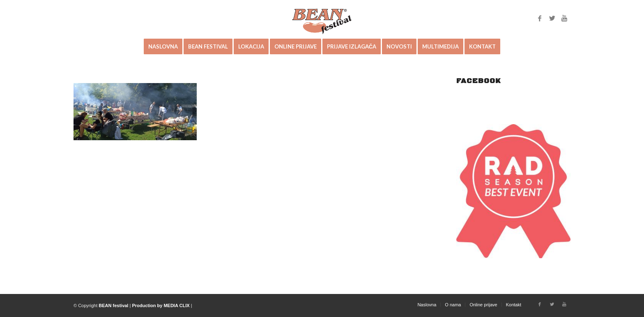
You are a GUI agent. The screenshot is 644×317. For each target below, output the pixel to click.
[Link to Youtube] (564, 18)
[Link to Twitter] (552, 18)
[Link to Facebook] (540, 18)
